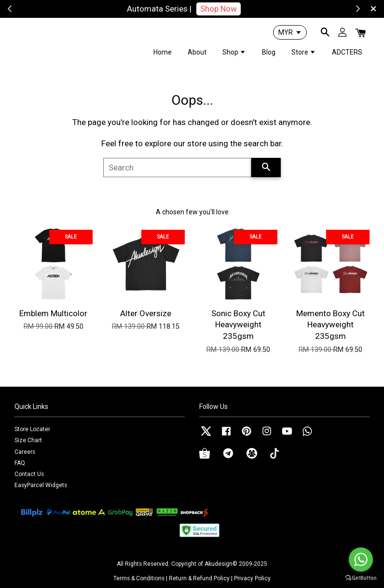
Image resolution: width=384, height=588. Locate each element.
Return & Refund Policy (199, 578)
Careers (25, 452)
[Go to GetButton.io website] (361, 578)
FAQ (20, 463)
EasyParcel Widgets (41, 485)
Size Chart (28, 440)
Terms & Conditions (139, 578)
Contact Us (29, 474)
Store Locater (32, 429)
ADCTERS (347, 52)
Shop (234, 52)
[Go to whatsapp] (361, 560)
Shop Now (232, 9)
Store (304, 52)
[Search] (177, 168)
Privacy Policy (252, 578)
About (197, 52)
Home (163, 52)
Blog (269, 52)
